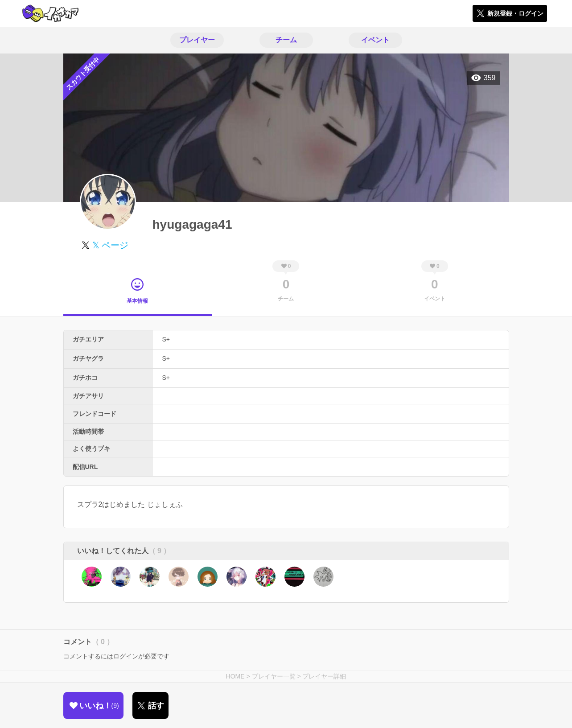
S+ (166, 339)
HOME (235, 676)
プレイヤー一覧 (274, 676)
